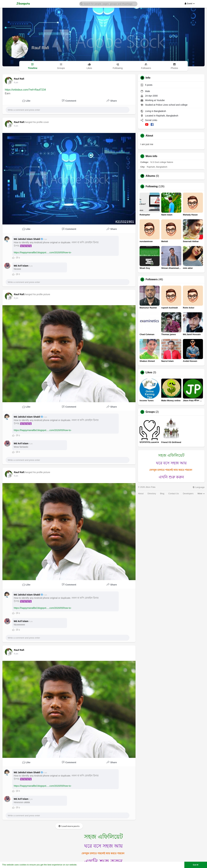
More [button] (201, 494)
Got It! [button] (196, 865)
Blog (162, 494)
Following (152, 186)
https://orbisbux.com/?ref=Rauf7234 (25, 90)
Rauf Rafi (40, 48)
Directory (152, 494)
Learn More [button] (83, 865)
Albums (150, 176)
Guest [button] (190, 3)
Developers (188, 494)
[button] (108, 4)
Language (199, 487)
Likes (149, 372)
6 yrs (16, 82)
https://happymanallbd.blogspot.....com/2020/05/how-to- (43, 252)
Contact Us (174, 494)
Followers (152, 279)
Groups (150, 412)
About (141, 494)
